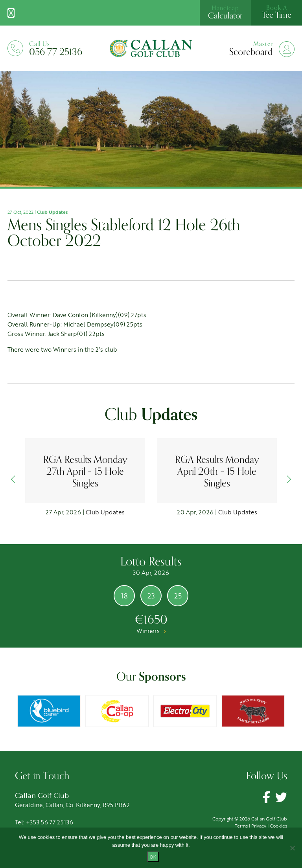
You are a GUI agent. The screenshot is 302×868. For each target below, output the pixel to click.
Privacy (259, 826)
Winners (151, 631)
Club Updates (52, 212)
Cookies (278, 826)
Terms (241, 826)
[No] (292, 848)
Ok (153, 857)
